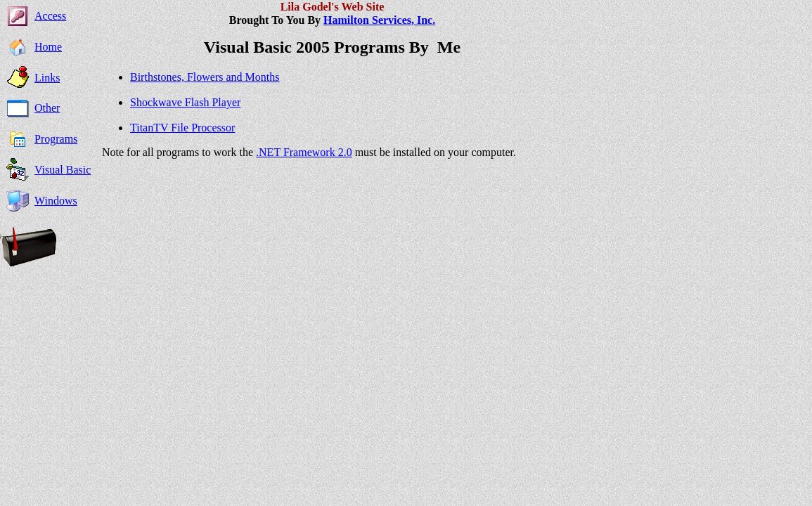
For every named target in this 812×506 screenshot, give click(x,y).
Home (48, 47)
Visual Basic (63, 170)
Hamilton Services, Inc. (379, 20)
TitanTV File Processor (182, 128)
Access (50, 16)
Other (47, 108)
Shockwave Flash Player (185, 102)
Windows (56, 201)
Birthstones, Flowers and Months (205, 77)
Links (47, 78)
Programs (56, 139)
